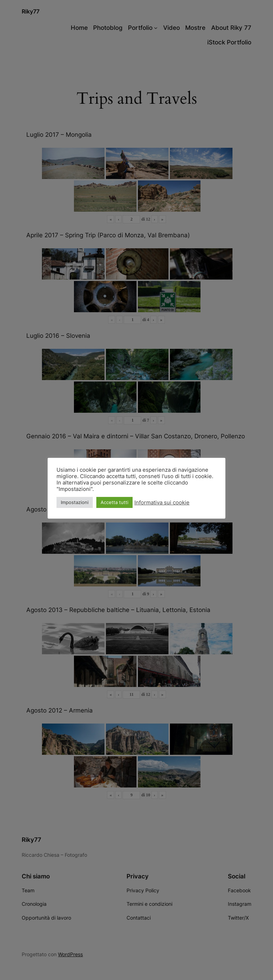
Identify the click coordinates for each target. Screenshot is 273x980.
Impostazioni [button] (75, 502)
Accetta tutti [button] (114, 502)
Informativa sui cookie (162, 503)
